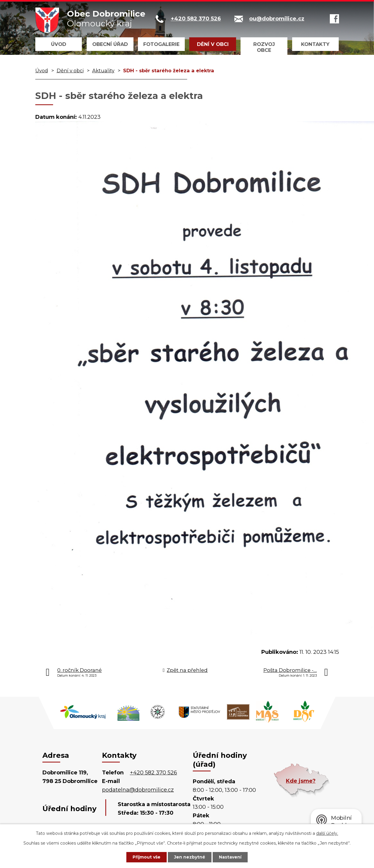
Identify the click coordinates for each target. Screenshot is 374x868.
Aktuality (103, 71)
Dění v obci (213, 44)
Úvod (59, 44)
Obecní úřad (110, 44)
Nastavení (230, 857)
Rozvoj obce (264, 47)
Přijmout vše (147, 857)
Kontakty (315, 44)
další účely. (327, 833)
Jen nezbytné (190, 857)
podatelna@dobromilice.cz (138, 790)
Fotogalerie (161, 44)
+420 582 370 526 (153, 773)
